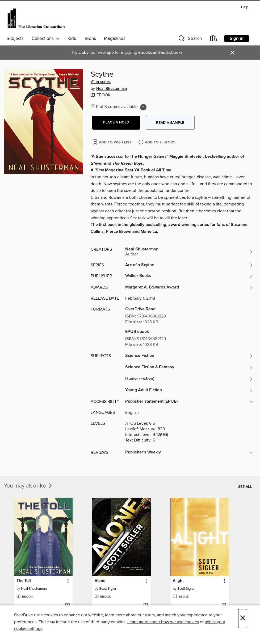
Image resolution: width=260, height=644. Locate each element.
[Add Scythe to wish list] (112, 142)
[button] (190, 40)
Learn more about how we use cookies (163, 622)
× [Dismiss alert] (232, 53)
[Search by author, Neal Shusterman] (189, 252)
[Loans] (214, 40)
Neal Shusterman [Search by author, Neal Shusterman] (112, 89)
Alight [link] (178, 581)
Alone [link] (100, 581)
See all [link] (245, 487)
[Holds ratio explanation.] (143, 107)
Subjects (15, 39)
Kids (72, 39)
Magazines (115, 39)
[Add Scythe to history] (157, 143)
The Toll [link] (24, 581)
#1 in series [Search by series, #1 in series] (101, 82)
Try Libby (80, 53)
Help (245, 7)
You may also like (28, 486)
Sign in (237, 39)
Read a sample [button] (170, 123)
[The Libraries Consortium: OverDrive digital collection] (36, 18)
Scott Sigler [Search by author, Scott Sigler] (108, 589)
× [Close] (243, 619)
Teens (90, 39)
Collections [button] (46, 39)
